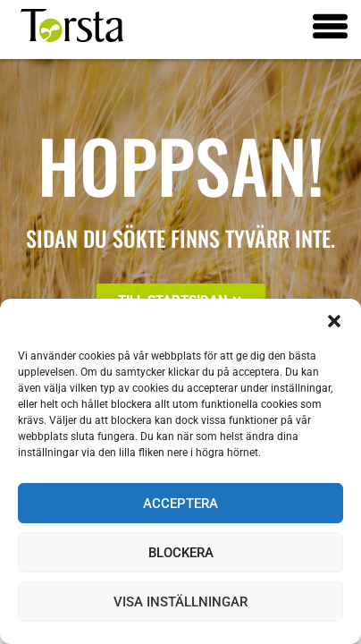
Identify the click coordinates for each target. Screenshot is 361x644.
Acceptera (180, 504)
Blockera (181, 553)
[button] (334, 321)
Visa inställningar (180, 602)
